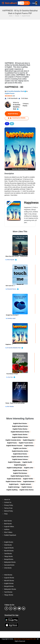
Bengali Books (9, 559)
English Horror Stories (20, 470)
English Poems (10, 93)
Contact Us (8, 502)
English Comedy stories (13, 440)
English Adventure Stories (20, 457)
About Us (7, 500)
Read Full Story (13, 114)
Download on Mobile (17, 118)
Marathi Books (9, 551)
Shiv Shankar (10, 407)
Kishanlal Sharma (13, 289)
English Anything (12, 490)
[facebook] (6, 608)
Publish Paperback (10, 535)
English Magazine (29, 440)
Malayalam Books (10, 562)
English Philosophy (14, 462)
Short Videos (8, 532)
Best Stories (8, 521)
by (6, 260)
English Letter (29, 468)
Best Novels (8, 524)
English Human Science (20, 459)
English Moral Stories (20, 454)
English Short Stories (20, 423)
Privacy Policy (9, 505)
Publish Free (24, 3)
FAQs (6, 514)
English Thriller (28, 479)
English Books (9, 542)
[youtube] (19, 608)
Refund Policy (9, 511)
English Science (27, 487)
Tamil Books (8, 554)
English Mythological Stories (20, 476)
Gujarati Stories (9, 578)
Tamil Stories (8, 592)
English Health (27, 462)
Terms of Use (8, 508)
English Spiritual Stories (20, 426)
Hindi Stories (8, 575)
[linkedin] (24, 608)
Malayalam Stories (10, 589)
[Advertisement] (20, 40)
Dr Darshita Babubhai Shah (16, 91)
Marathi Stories (9, 581)
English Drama (29, 446)
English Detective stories (20, 451)
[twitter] (15, 608)
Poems (25, 106)
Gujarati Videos (9, 527)
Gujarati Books (9, 548)
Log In (34, 3)
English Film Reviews (20, 473)
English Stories (9, 583)
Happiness (31, 203)
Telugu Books (8, 556)
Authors (7, 529)
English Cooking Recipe (14, 468)
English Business (29, 481)
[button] (22, 3)
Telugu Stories (9, 595)
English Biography (20, 465)
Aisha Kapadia (12, 260)
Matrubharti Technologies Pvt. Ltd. (25, 639)
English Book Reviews (14, 479)
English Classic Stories (20, 435)
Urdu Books (8, 568)
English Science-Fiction (14, 481)
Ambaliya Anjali (11, 318)
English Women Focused (14, 446)
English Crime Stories (27, 490)
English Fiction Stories (20, 429)
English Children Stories (20, 437)
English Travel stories (26, 443)
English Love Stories (20, 448)
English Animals (26, 484)
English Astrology (14, 487)
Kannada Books (9, 565)
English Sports (14, 484)
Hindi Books (8, 545)
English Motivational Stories (20, 432)
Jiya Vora (12, 377)
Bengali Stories (9, 586)
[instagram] (11, 608)
